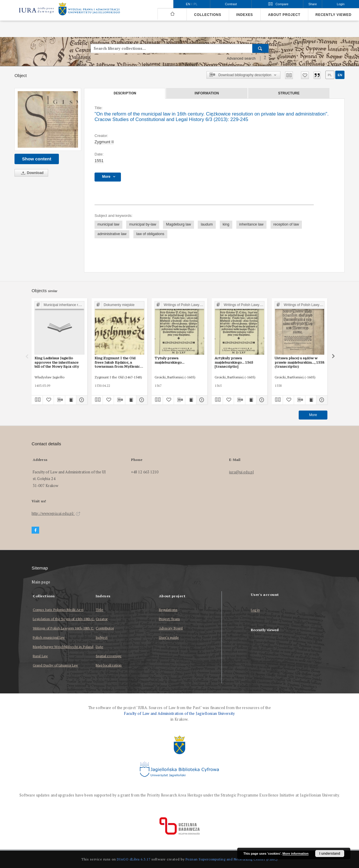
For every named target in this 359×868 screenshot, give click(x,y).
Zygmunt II (104, 142)
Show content (37, 159)
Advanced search (241, 58)
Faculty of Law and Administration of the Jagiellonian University (179, 714)
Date (99, 647)
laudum (207, 224)
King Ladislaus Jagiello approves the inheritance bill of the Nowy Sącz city (57, 362)
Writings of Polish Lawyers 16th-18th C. (64, 628)
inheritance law (251, 224)
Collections (207, 15)
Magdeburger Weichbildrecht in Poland (63, 647)
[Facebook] (35, 530)
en (340, 75)
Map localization (109, 665)
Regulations (168, 610)
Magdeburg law (178, 224)
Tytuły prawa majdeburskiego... (169, 360)
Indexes (245, 15)
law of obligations (150, 234)
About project (284, 15)
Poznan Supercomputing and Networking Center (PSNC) (232, 859)
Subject (102, 637)
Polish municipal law (49, 637)
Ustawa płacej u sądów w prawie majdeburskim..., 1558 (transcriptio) (299, 362)
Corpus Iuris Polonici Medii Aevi (58, 610)
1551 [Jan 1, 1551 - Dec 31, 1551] (99, 161)
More (313, 415)
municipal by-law (143, 224)
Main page (41, 582)
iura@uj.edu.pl (241, 472)
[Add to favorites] (305, 75)
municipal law (108, 224)
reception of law (286, 224)
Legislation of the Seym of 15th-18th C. (64, 619)
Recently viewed (333, 15)
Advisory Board (171, 628)
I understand (330, 854)
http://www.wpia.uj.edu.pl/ (56, 513)
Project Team (169, 619)
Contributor (105, 628)
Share (313, 4)
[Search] (261, 48)
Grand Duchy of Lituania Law (55, 665)
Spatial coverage (109, 656)
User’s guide (169, 637)
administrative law (112, 234)
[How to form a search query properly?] (265, 58)
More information (295, 854)
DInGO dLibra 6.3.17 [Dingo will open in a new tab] (134, 859)
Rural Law (40, 656)
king (226, 224)
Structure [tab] (289, 93)
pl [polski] (196, 4)
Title (99, 610)
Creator (102, 619)
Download (31, 173)
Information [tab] (207, 93)
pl (330, 75)
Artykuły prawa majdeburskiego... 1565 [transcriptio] (234, 362)
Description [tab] (125, 93)
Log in (255, 610)
